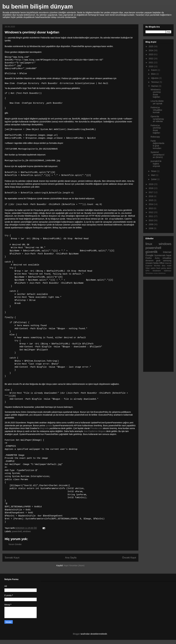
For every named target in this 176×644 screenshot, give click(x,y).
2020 (151, 66)
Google (149, 255)
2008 (151, 228)
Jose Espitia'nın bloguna (95, 431)
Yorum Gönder (15, 548)
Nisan (154, 171)
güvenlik (152, 252)
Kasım (154, 70)
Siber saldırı (151, 268)
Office (162, 263)
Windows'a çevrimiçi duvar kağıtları (156, 93)
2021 (151, 62)
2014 (151, 204)
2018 (151, 188)
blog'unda (44, 428)
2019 (151, 184)
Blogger (76, 638)
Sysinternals (160, 255)
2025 (151, 46)
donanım (149, 261)
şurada (49, 426)
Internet (167, 252)
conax (156, 273)
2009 (151, 224)
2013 (151, 208)
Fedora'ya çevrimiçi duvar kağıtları (156, 129)
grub (158, 261)
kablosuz (168, 271)
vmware (149, 263)
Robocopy (155, 137)
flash (158, 268)
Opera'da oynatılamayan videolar (157, 119)
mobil (169, 266)
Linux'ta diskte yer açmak (157, 102)
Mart (153, 175)
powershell (17, 535)
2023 (151, 54)
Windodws (149, 273)
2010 (151, 220)
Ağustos (155, 78)
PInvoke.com (96, 428)
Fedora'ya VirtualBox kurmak (156, 110)
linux (149, 244)
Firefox (149, 258)
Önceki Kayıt (129, 562)
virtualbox (167, 258)
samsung (167, 261)
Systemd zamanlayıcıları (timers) (157, 155)
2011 (151, 216)
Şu (6, 38)
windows (27, 535)
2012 (151, 212)
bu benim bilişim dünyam (38, 6)
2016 (151, 196)
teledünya (162, 273)
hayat (169, 255)
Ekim (154, 74)
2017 (151, 192)
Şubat (154, 179)
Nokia (156, 263)
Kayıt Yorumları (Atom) (74, 570)
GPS (147, 271)
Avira (157, 258)
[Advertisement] (157, 325)
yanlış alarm (166, 268)
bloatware (157, 271)
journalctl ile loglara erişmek (156, 164)
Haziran (155, 86)
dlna (164, 266)
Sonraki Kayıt (12, 562)
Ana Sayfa (71, 562)
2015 (151, 200)
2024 (151, 50)
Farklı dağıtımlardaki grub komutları (157, 145)
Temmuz (155, 82)
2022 (151, 59)
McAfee (157, 266)
